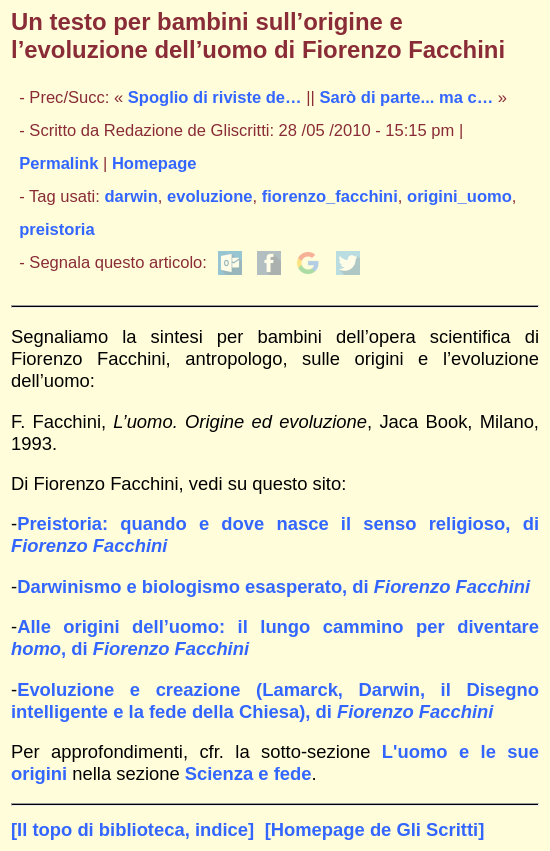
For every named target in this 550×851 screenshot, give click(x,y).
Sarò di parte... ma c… (406, 97)
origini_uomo (459, 196)
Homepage (154, 163)
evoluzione (210, 196)
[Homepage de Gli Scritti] (375, 829)
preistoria (56, 229)
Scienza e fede (248, 773)
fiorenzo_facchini (330, 196)
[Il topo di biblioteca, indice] (132, 829)
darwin (131, 196)
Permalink (58, 163)
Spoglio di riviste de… (215, 97)
